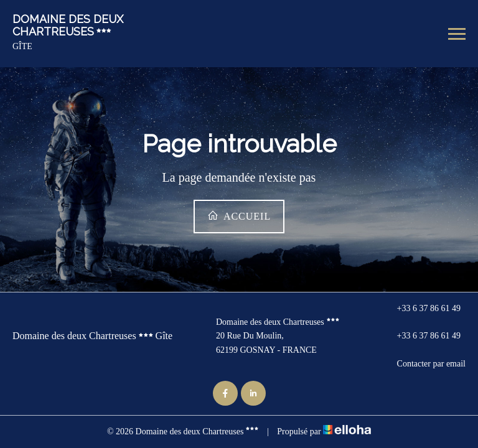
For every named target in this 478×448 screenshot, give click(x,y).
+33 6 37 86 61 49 (422, 309)
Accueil (239, 216)
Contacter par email (424, 364)
